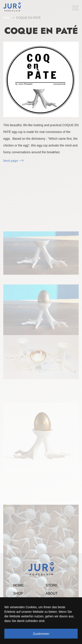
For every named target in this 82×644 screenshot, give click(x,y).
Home (19, 585)
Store (52, 585)
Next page (13, 161)
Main (7, 18)
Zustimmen (41, 634)
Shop (18, 593)
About (52, 593)
